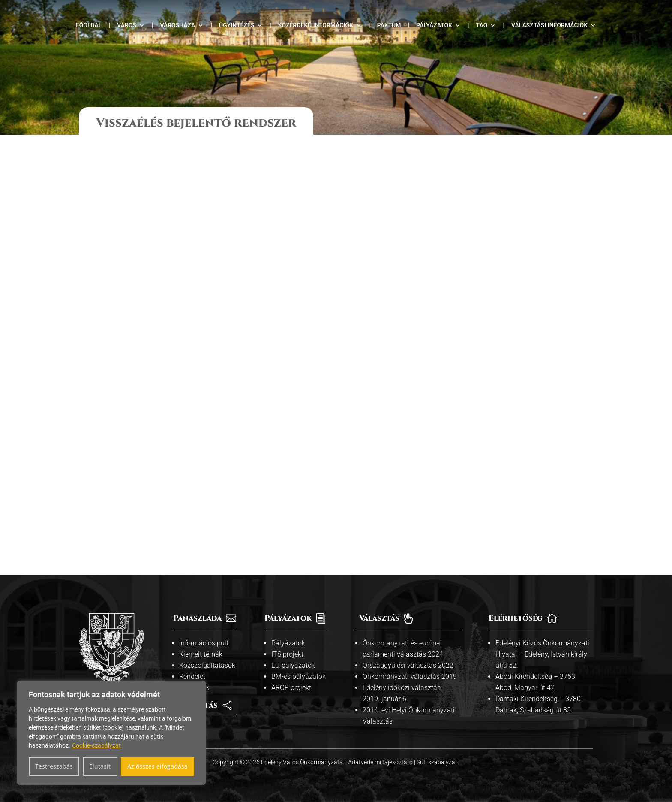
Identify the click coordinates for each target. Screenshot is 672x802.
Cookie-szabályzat (96, 745)
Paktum (389, 26)
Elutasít (100, 766)
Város (127, 26)
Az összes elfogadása (157, 766)
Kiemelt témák (201, 654)
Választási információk (549, 26)
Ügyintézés (237, 26)
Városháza (177, 26)
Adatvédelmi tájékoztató (381, 762)
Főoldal (89, 26)
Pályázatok (434, 26)
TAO (482, 26)
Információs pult (204, 643)
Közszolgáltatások (207, 665)
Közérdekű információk (316, 26)
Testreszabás (54, 766)
